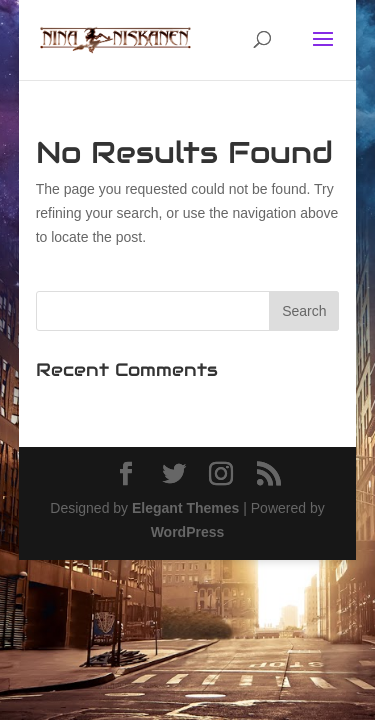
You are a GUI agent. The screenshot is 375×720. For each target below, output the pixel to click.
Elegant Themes (185, 508)
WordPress (188, 532)
